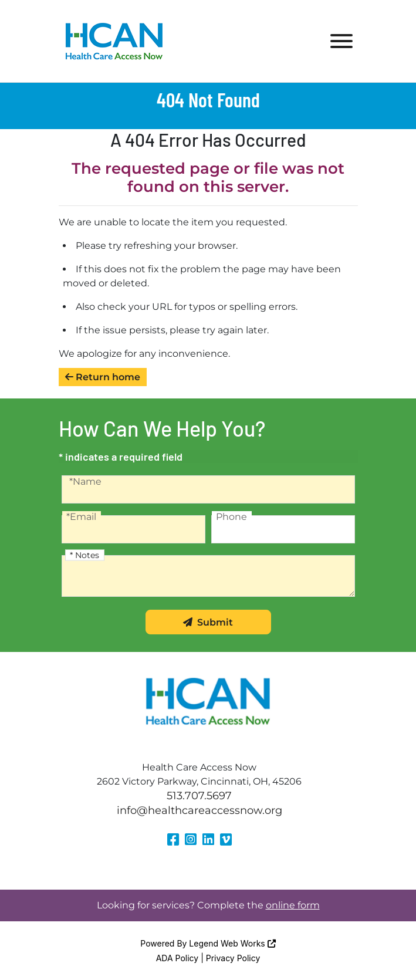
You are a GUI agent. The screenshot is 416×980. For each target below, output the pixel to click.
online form (293, 905)
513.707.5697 (199, 796)
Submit (208, 622)
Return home (103, 377)
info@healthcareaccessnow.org (199, 810)
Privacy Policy (233, 958)
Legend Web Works (232, 943)
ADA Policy (177, 958)
